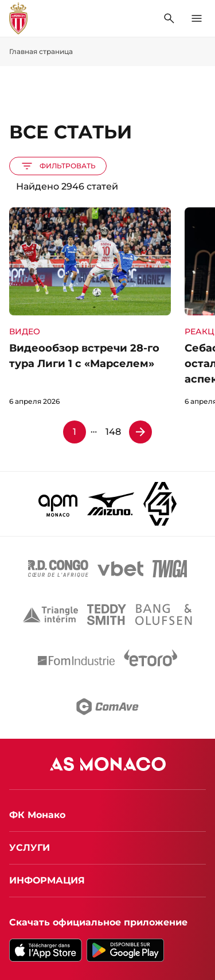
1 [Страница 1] (75, 432)
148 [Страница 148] (113, 432)
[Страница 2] (140, 432)
